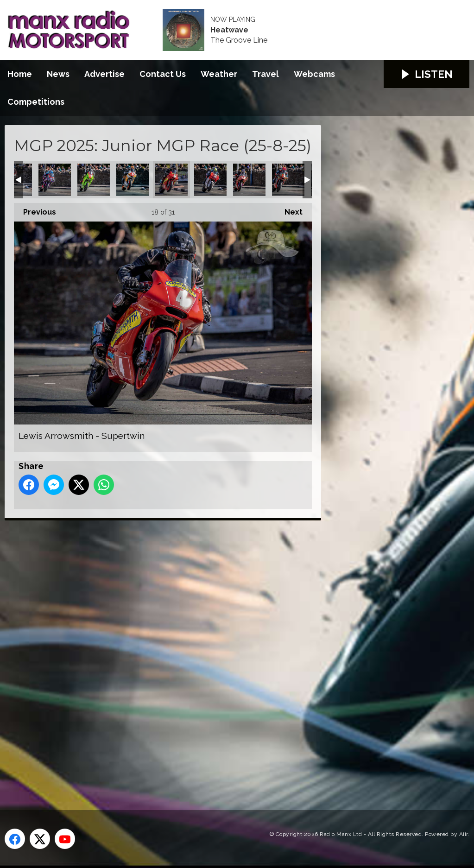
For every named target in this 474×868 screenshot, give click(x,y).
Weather (219, 74)
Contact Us (163, 74)
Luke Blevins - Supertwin (249, 180)
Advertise (104, 74)
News (58, 74)
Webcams (314, 74)
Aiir (464, 834)
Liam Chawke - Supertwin (210, 180)
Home (20, 74)
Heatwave (229, 30)
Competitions (36, 102)
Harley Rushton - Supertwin (55, 180)
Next (289, 210)
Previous (35, 210)
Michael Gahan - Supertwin (288, 180)
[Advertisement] (178, 655)
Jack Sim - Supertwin (94, 180)
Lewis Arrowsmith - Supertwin (171, 180)
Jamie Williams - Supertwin (133, 180)
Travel (265, 74)
